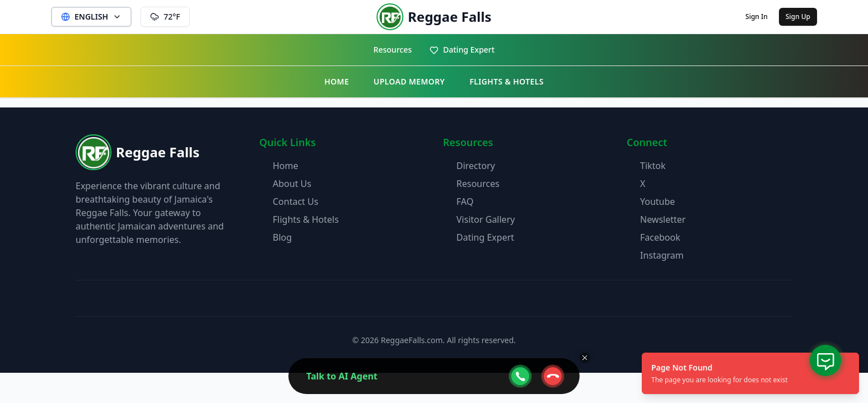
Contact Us (295, 201)
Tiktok (653, 166)
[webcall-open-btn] (520, 376)
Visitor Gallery (486, 219)
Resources (393, 50)
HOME (337, 81)
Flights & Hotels (306, 219)
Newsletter (663, 219)
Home (286, 166)
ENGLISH (91, 17)
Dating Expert (462, 50)
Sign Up (798, 17)
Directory (476, 166)
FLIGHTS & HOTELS (506, 81)
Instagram (662, 255)
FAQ (465, 201)
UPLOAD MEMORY (409, 81)
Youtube (657, 201)
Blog (282, 237)
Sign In (757, 17)
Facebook (660, 237)
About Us (292, 184)
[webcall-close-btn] (553, 376)
